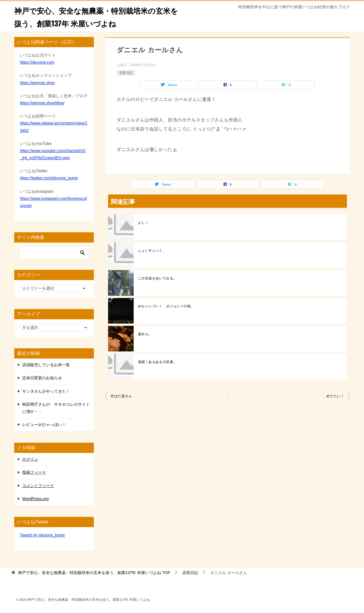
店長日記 (126, 73)
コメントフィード (38, 486)
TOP (94, 573)
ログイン (30, 459)
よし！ (143, 223)
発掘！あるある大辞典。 (157, 362)
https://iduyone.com (37, 62)
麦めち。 (145, 334)
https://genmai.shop (37, 83)
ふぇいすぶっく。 (152, 250)
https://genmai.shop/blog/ (42, 103)
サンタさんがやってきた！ (46, 391)
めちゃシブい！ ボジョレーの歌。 (166, 306)
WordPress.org (35, 499)
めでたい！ (335, 396)
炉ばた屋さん (121, 396)
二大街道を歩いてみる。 (157, 278)
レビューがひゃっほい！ (44, 424)
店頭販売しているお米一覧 (46, 365)
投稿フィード (34, 472)
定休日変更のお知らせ (42, 378)
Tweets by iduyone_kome (42, 535)
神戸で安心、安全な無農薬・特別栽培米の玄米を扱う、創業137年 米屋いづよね (96, 16)
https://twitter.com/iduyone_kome (49, 178)
